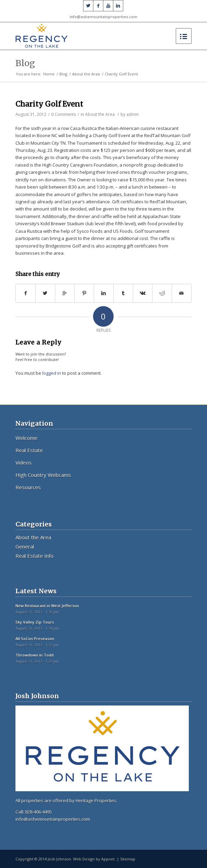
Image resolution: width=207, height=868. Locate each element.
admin (133, 114)
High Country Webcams (43, 475)
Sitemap (128, 859)
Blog (25, 63)
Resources (28, 487)
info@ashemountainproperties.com (103, 17)
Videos (24, 462)
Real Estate (29, 450)
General (25, 546)
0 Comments (64, 114)
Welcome (26, 438)
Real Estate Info (34, 556)
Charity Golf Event (49, 104)
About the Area (86, 74)
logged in (52, 373)
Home (49, 74)
